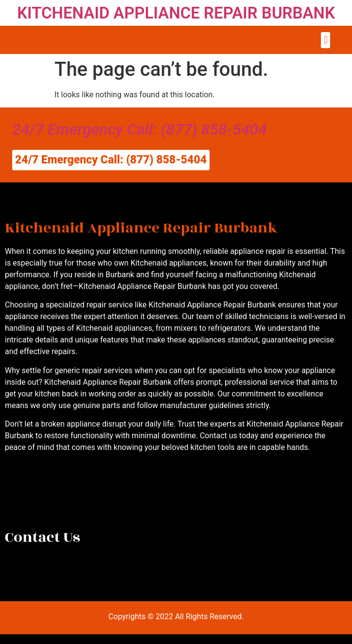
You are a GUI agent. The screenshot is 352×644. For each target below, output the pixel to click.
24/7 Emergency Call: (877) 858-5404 (140, 129)
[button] (326, 40)
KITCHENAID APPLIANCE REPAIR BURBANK (176, 13)
